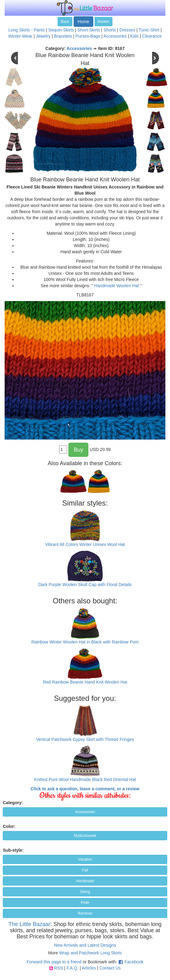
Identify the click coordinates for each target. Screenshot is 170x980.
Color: (9, 826)
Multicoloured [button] (85, 836)
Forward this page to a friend (54, 962)
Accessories (115, 36)
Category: (13, 803)
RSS (59, 968)
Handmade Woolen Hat (117, 286)
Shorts (110, 30)
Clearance (152, 36)
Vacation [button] (85, 859)
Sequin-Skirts (61, 30)
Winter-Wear (20, 36)
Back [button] (65, 22)
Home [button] (83, 22)
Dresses (127, 30)
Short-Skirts (89, 30)
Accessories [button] (85, 812)
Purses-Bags (88, 36)
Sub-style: (13, 850)
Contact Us (110, 968)
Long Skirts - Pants (26, 30)
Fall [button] (85, 870)
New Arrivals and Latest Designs (85, 945)
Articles (89, 968)
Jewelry (43, 36)
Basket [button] (104, 22)
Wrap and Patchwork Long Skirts (91, 953)
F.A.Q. (73, 968)
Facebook (134, 962)
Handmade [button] (85, 881)
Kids (134, 36)
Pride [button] (85, 903)
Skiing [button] (85, 892)
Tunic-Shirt (149, 30)
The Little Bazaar (29, 924)
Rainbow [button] (85, 913)
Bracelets (63, 36)
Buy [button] (78, 450)
